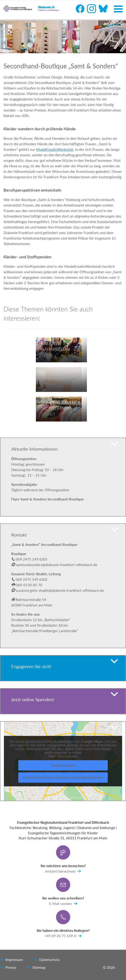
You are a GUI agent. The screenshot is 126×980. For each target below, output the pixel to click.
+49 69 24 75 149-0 (63, 936)
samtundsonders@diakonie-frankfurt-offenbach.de (56, 565)
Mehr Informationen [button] (63, 756)
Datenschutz (47, 960)
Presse (8, 968)
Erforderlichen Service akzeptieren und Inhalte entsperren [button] (63, 778)
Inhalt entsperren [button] (63, 765)
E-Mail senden (63, 904)
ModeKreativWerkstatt (55, 149)
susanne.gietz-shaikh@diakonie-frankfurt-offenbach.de (58, 590)
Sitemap (36, 968)
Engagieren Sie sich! (31, 666)
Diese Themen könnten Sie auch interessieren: (48, 313)
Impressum (11, 960)
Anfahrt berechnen (63, 871)
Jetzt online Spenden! (33, 699)
